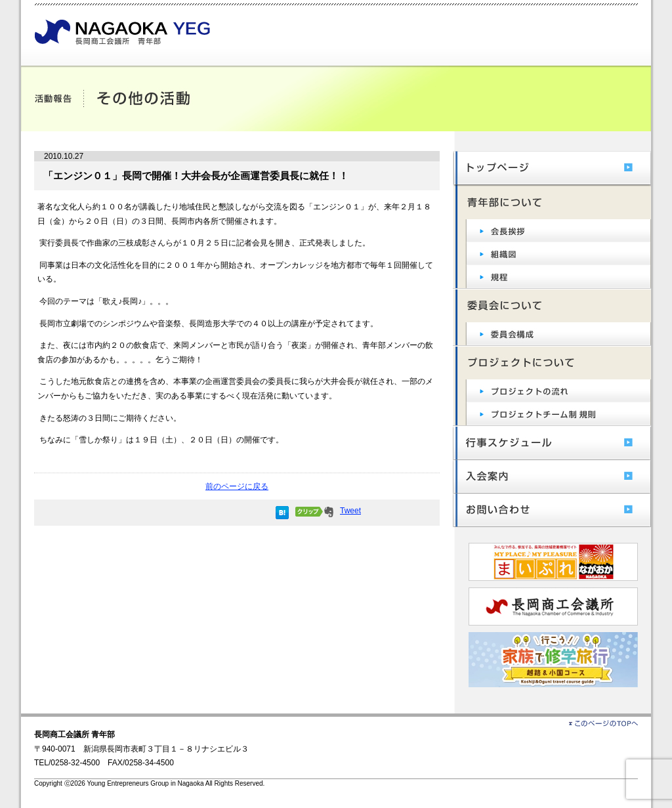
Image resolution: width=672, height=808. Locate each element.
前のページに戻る (237, 486)
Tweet (350, 511)
